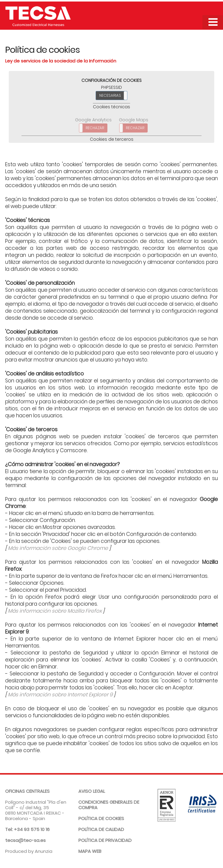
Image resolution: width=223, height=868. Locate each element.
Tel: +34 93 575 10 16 (27, 829)
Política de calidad (101, 829)
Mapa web (90, 851)
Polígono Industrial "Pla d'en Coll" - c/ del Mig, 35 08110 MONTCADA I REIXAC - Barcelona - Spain (36, 805)
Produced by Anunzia (29, 851)
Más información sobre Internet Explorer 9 (60, 695)
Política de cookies (101, 818)
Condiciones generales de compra (109, 805)
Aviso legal (92, 791)
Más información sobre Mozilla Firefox (55, 611)
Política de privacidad (105, 840)
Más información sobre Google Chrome (58, 548)
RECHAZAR (95, 128)
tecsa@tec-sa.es (25, 840)
